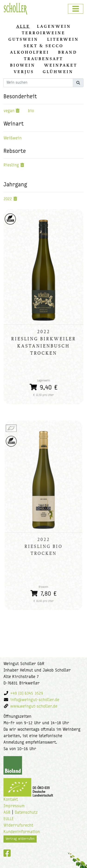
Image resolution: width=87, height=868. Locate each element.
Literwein (63, 39)
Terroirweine (43, 33)
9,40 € (44, 385)
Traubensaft (43, 59)
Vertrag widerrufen (20, 839)
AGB (7, 813)
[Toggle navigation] (76, 9)
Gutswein (23, 39)
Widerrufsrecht (18, 826)
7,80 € (44, 587)
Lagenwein (54, 26)
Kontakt (11, 800)
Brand (68, 52)
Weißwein (13, 138)
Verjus (24, 72)
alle (23, 26)
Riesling (11, 165)
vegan (9, 111)
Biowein (23, 65)
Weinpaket (61, 65)
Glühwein (58, 72)
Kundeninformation (22, 832)
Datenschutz (26, 813)
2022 (8, 199)
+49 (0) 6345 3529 (27, 694)
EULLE (9, 819)
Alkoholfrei (30, 52)
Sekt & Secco (43, 46)
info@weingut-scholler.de (35, 700)
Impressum (14, 806)
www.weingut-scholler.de (34, 707)
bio (31, 111)
